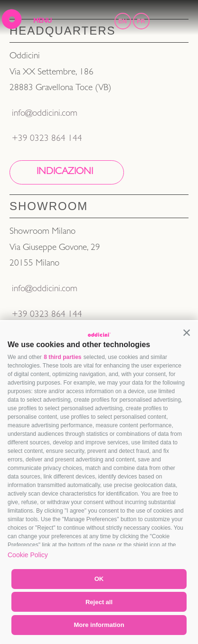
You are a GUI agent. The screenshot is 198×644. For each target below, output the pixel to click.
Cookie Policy (28, 555)
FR (141, 21)
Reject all (99, 602)
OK (99, 579)
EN (123, 21)
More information (99, 625)
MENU (42, 21)
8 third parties (62, 357)
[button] (187, 332)
